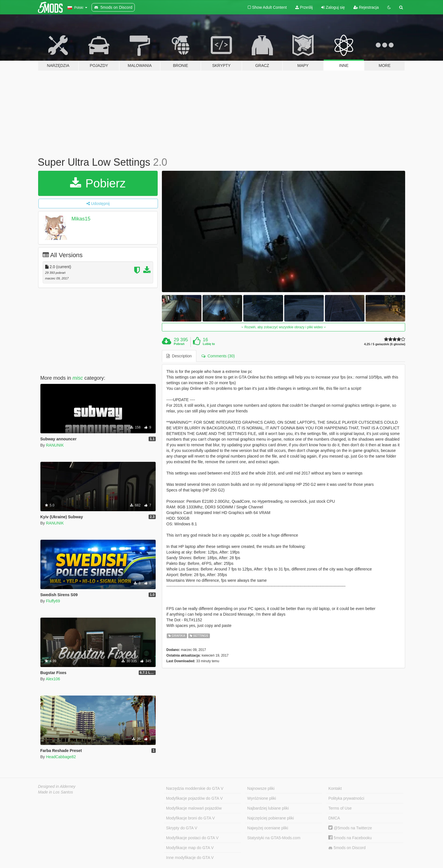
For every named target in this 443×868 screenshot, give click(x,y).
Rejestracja (366, 7)
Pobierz (98, 183)
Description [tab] (179, 356)
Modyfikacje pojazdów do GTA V (195, 798)
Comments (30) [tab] (218, 356)
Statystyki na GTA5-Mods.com (274, 838)
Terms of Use (340, 808)
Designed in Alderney (57, 786)
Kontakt (335, 788)
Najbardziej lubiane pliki (268, 808)
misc (78, 378)
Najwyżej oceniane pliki (268, 828)
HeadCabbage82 (61, 757)
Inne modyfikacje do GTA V (190, 858)
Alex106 (53, 679)
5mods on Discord (347, 848)
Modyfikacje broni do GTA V (190, 818)
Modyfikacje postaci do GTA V (192, 838)
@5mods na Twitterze (350, 828)
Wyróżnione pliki (262, 798)
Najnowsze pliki (261, 788)
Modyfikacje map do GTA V (190, 848)
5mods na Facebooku (350, 838)
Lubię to (209, 344)
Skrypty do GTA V (182, 828)
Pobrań (179, 344)
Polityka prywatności (346, 798)
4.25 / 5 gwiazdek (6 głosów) (385, 344)
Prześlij (304, 7)
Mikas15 (81, 219)
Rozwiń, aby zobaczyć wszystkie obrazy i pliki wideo (284, 327)
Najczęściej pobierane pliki (271, 818)
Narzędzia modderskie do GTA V (195, 788)
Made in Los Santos (56, 792)
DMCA (334, 818)
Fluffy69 (53, 601)
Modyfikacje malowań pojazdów (194, 808)
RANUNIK (55, 445)
